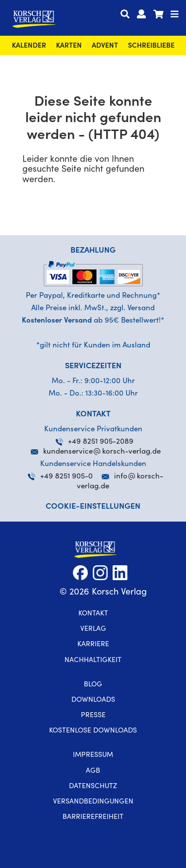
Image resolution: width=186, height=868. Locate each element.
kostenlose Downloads (93, 731)
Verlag (93, 629)
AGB (93, 771)
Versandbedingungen (93, 802)
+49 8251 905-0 (60, 477)
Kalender (29, 46)
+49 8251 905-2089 (94, 442)
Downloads (93, 700)
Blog (93, 685)
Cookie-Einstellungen (93, 507)
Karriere (93, 645)
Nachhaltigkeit (93, 661)
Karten (69, 46)
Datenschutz (93, 787)
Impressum (93, 755)
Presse (93, 716)
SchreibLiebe (151, 46)
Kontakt (93, 614)
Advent (105, 46)
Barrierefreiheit (93, 817)
